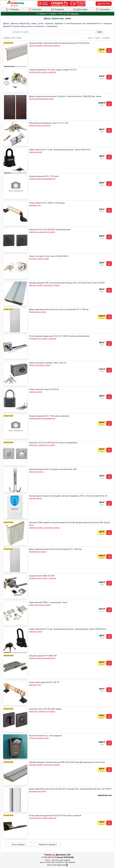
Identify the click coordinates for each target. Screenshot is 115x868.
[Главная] (15, 3)
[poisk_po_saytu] (53, 32)
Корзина (57, 9)
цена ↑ (91, 38)
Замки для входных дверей (40, 125)
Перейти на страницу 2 (48, 844)
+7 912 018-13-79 (49, 857)
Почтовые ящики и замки (39, 259)
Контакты (103, 9)
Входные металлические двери (41, 99)
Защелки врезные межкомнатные (42, 179)
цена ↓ (99, 38)
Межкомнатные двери (38, 312)
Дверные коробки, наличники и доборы (45, 46)
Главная (12, 9)
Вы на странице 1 (19, 844)
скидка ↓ (107, 38)
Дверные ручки (35, 205)
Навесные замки (36, 152)
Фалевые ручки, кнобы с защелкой (43, 72)
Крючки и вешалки (36, 472)
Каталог (35, 9)
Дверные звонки (35, 498)
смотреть (75, 14)
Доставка (80, 9)
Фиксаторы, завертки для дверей (42, 232)
